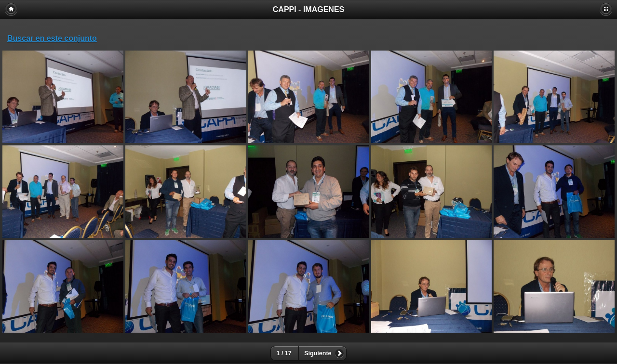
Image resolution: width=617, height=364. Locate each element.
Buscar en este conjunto (52, 38)
